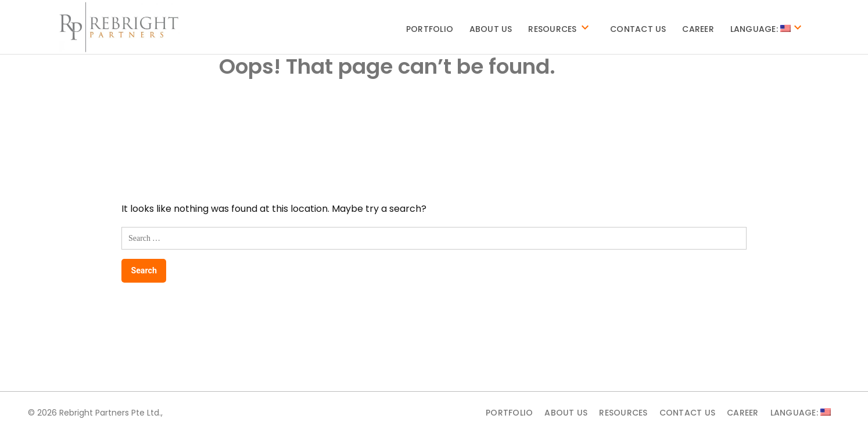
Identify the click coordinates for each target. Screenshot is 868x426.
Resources (552, 29)
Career (698, 29)
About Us (491, 29)
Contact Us (638, 29)
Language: (761, 29)
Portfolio (430, 29)
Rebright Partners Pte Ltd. (110, 413)
